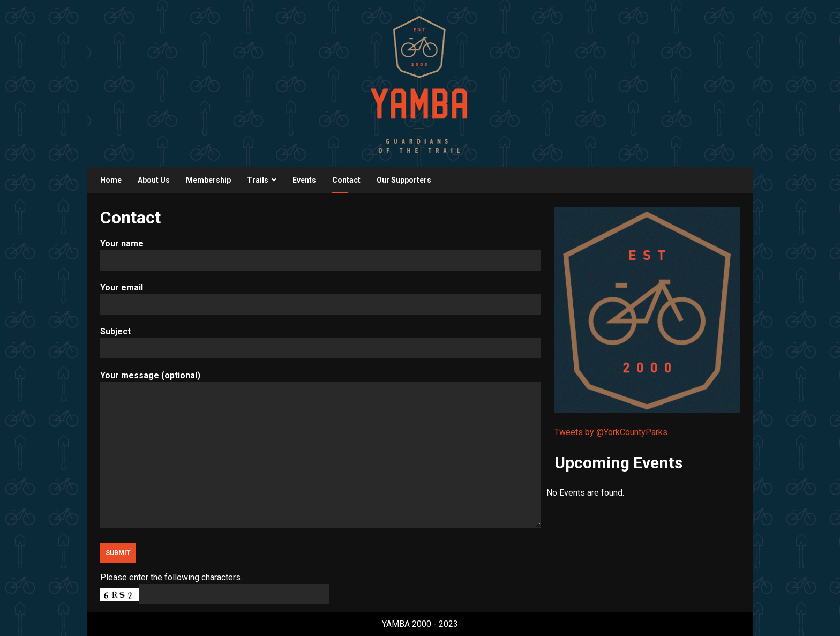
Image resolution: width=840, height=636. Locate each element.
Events (304, 180)
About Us (154, 180)
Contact (346, 180)
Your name (321, 252)
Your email (321, 296)
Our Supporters (404, 180)
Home (111, 180)
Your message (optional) (321, 450)
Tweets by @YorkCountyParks (611, 432)
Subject (321, 340)
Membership (208, 180)
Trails (258, 180)
